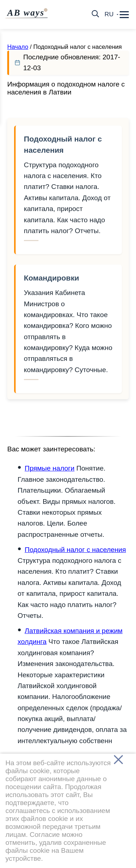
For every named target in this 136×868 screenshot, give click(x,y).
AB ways (27, 13)
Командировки (51, 278)
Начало (18, 47)
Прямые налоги (50, 468)
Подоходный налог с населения (63, 144)
